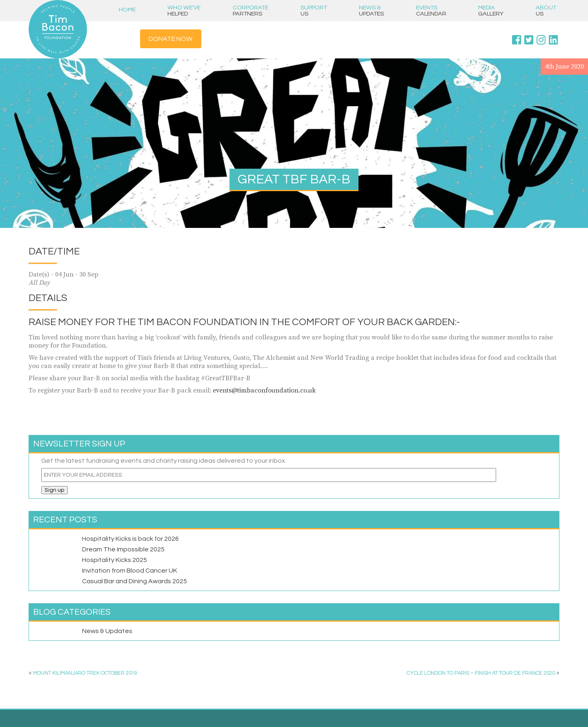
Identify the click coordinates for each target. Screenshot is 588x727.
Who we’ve (184, 11)
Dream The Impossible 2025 (123, 549)
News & (371, 11)
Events (431, 11)
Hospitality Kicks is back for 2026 (130, 539)
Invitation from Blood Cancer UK (130, 571)
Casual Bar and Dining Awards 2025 (135, 581)
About (546, 11)
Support (314, 11)
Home (127, 10)
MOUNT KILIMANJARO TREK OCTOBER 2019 (85, 673)
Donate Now (170, 39)
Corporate (251, 11)
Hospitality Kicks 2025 (115, 560)
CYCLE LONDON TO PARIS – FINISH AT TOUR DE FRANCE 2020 (481, 673)
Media (491, 11)
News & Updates (107, 631)
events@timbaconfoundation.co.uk (264, 390)
